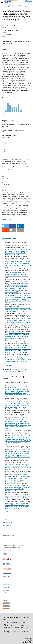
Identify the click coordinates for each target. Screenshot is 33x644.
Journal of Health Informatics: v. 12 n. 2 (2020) (17, 406)
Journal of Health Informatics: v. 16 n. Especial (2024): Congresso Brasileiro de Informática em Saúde (18, 300)
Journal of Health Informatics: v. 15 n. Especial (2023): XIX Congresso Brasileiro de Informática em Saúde (18, 290)
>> (15, 365)
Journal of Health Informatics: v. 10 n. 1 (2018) (17, 508)
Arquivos (9, 6)
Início (3, 6)
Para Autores (6, 590)
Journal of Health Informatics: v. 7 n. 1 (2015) (15, 490)
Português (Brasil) (8, 525)
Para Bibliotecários (7, 593)
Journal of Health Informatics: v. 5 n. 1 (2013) (15, 481)
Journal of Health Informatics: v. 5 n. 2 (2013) (18, 360)
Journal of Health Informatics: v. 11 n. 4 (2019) (18, 497)
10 (12, 365)
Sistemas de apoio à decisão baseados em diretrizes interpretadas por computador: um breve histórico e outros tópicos (17, 465)
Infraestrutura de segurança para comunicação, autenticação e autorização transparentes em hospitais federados (17, 335)
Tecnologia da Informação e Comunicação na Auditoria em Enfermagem (18, 487)
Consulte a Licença (7, 220)
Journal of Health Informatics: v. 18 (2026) (16, 254)
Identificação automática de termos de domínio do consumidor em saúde (17, 495)
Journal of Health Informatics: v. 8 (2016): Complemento (17, 352)
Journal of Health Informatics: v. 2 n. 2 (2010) (18, 323)
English (5, 520)
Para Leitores (6, 587)
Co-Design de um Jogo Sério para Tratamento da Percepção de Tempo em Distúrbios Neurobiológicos (18, 250)
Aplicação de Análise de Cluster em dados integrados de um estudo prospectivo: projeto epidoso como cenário (18, 477)
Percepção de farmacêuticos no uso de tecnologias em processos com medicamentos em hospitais (18, 404)
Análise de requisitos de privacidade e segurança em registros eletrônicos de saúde (18, 295)
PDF (5, 143)
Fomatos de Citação (8, 170)
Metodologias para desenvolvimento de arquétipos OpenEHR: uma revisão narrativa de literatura (18, 308)
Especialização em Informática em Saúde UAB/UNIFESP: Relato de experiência (18, 451)
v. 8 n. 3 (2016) (17, 6)
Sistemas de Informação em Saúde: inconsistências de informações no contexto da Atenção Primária (18, 349)
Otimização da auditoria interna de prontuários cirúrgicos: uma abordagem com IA (18, 263)
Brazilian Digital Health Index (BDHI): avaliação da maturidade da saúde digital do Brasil (17, 388)
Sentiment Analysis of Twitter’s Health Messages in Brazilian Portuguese (17, 505)
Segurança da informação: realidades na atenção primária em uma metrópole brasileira (18, 285)
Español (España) (8, 523)
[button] (5, 226)
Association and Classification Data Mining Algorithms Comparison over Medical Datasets (16, 358)
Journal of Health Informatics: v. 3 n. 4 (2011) (18, 468)
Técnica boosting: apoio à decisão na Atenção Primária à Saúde (16, 273)
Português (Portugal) (9, 528)
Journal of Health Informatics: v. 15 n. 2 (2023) (18, 311)
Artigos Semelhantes (9, 239)
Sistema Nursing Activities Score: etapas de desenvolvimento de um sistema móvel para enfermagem (18, 320)
